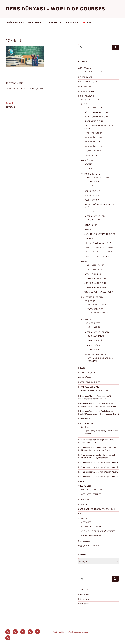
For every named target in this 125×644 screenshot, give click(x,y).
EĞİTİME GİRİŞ (94, 327)
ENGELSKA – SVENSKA (91, 527)
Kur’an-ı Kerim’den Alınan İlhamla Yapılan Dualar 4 (98, 476)
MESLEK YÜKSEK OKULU (95, 354)
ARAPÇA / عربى (85, 68)
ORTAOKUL (86, 261)
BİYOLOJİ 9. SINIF (92, 195)
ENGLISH (82, 368)
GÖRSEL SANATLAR (93, 274)
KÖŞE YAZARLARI (86, 423)
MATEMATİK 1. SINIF (93, 133)
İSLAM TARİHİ (93, 181)
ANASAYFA (83, 590)
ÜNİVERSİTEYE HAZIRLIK (92, 297)
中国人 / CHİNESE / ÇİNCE (89, 546)
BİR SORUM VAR (85, 77)
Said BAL (85, 427)
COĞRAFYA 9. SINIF (93, 200)
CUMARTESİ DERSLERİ (88, 82)
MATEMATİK (90, 301)
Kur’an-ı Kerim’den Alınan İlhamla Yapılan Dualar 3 (98, 472)
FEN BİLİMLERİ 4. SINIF (94, 108)
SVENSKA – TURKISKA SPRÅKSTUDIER (98, 531)
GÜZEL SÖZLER (85, 377)
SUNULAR (83, 514)
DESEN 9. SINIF (94, 220)
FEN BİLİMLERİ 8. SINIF (94, 270)
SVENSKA (83, 518)
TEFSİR (91, 186)
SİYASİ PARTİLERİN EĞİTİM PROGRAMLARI (97, 509)
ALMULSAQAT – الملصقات (92, 72)
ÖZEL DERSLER (85, 486)
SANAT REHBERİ (95, 340)
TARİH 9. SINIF (90, 238)
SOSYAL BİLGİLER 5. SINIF (95, 279)
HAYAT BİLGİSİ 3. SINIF (94, 121)
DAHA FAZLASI (36, 22)
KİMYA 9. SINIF (91, 225)
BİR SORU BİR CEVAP (97, 305)
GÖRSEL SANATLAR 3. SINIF (96, 112)
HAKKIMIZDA (84, 594)
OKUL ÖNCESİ (87, 160)
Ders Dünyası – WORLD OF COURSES (56, 9)
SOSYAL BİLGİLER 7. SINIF (95, 287)
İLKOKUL (85, 104)
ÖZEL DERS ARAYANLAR (92, 490)
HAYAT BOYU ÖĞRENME (89, 387)
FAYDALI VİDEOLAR (87, 373)
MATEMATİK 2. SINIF (93, 137)
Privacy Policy (84, 599)
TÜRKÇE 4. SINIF (91, 155)
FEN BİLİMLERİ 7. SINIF (94, 265)
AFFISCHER (86, 522)
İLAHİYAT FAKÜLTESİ (93, 345)
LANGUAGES (55, 22)
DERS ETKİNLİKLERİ (90, 100)
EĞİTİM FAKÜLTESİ (92, 323)
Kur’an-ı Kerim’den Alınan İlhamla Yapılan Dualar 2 (98, 467)
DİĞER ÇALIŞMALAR (87, 91)
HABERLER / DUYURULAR (89, 382)
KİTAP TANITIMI (85, 419)
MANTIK (88, 229)
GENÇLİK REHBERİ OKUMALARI (95, 390)
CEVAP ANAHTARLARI (100, 313)
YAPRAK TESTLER (95, 309)
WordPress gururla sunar (78, 632)
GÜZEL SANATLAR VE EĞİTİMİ (97, 332)
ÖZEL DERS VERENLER (91, 494)
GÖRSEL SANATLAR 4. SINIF (96, 117)
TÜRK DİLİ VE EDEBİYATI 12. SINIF (99, 252)
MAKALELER (84, 481)
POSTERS (83, 504)
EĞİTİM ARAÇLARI (15, 22)
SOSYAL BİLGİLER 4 (93, 151)
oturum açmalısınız (37, 88)
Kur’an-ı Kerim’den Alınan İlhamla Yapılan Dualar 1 (98, 462)
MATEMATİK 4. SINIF (93, 146)
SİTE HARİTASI (72, 22)
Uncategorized (84, 541)
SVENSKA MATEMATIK (91, 536)
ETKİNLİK (88, 169)
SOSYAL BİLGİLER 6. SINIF (95, 283)
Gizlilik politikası (85, 604)
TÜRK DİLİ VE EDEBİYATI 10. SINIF (99, 243)
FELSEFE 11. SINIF (92, 212)
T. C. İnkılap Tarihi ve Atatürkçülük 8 (99, 292)
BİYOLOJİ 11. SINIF (92, 191)
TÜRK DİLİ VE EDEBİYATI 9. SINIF (98, 256)
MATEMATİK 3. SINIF (93, 142)
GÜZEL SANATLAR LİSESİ (95, 216)
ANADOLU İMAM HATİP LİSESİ (97, 178)
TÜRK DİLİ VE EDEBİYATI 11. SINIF (99, 247)
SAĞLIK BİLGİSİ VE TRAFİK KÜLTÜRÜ (100, 234)
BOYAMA (88, 164)
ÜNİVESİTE (86, 319)
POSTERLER (84, 500)
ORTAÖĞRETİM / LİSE (91, 174)
